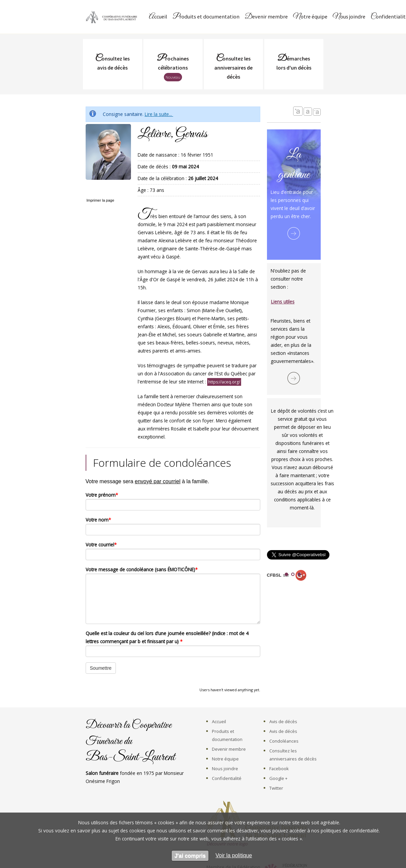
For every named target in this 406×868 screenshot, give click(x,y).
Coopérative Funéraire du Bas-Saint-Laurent (112, 17)
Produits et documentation (206, 17)
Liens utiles (283, 302)
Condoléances (284, 741)
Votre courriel (101, 545)
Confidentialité (227, 778)
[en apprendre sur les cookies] (234, 855)
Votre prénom (102, 495)
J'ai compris (190, 856)
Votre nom (98, 520)
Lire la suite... (159, 114)
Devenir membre (266, 17)
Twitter (276, 788)
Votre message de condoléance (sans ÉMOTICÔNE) (142, 569)
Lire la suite (294, 233)
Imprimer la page (101, 200)
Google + (278, 778)
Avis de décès (283, 721)
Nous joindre (349, 17)
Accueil (158, 17)
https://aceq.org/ (224, 382)
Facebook (279, 769)
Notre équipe (310, 17)
